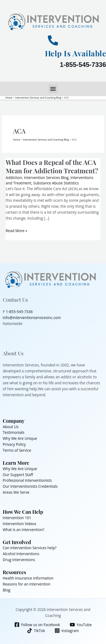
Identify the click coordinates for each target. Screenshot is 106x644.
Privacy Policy (14, 444)
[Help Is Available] (53, 40)
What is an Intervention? (24, 530)
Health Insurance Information (28, 578)
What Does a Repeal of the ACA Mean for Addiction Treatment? (52, 166)
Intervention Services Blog (46, 178)
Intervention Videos (19, 524)
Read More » (16, 231)
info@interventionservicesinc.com (32, 318)
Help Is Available (76, 53)
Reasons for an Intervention (27, 584)
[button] (53, 89)
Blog (6, 590)
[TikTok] (36, 631)
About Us (11, 427)
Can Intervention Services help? (30, 548)
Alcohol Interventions (21, 554)
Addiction (14, 178)
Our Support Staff (18, 475)
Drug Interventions (19, 560)
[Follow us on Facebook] (37, 625)
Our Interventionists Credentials (30, 486)
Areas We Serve (16, 492)
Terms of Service (17, 450)
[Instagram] (67, 631)
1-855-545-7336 (83, 65)
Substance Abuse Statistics (56, 183)
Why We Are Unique (20, 438)
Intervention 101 (17, 518)
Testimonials (14, 432)
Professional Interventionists (27, 480)
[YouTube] (81, 625)
